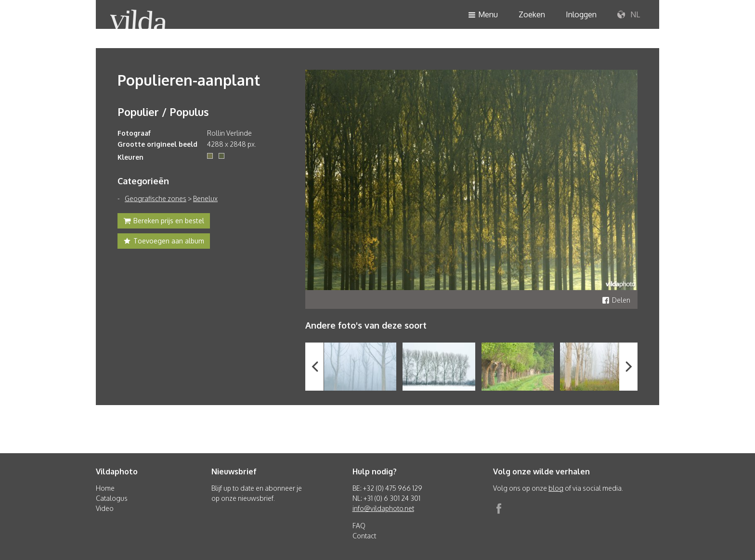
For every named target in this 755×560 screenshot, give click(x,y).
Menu (483, 15)
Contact (364, 536)
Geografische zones (156, 198)
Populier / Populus (163, 112)
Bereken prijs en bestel (164, 222)
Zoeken (532, 14)
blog (556, 488)
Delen (616, 300)
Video (105, 508)
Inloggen (581, 14)
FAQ (359, 526)
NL (629, 15)
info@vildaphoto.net (383, 508)
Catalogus (112, 498)
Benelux (205, 198)
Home (105, 488)
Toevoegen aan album (164, 242)
